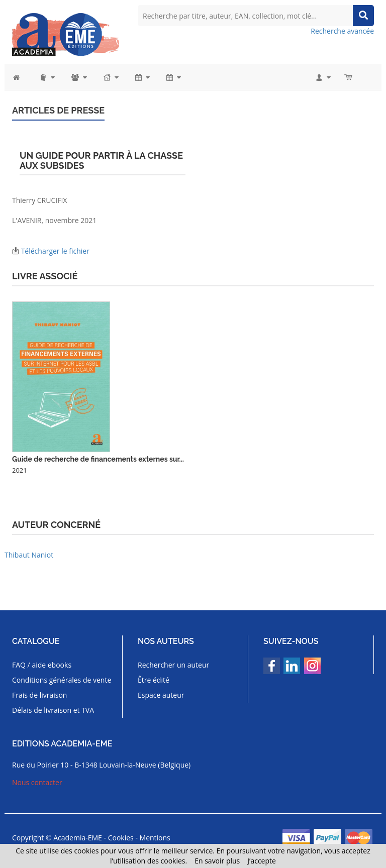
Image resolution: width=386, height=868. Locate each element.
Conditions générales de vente (62, 680)
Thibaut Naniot (29, 555)
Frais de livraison (39, 695)
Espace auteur (161, 695)
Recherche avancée (342, 31)
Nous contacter (37, 782)
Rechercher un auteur (173, 665)
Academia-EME (78, 838)
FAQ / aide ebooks (42, 665)
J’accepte (262, 861)
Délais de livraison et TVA (53, 710)
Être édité (154, 680)
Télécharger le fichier (55, 251)
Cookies (121, 838)
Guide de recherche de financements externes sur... (98, 459)
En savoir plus (217, 861)
